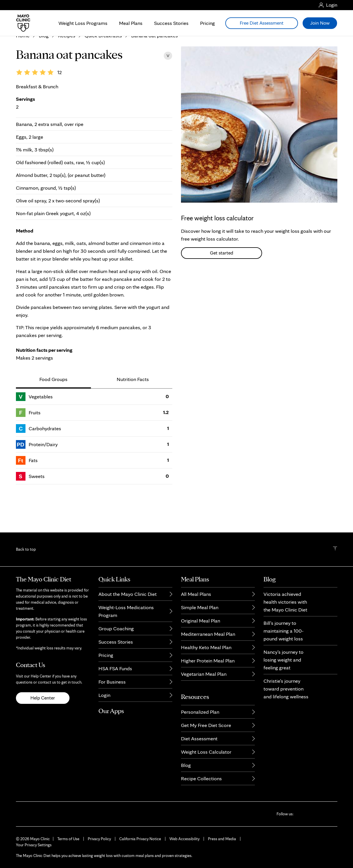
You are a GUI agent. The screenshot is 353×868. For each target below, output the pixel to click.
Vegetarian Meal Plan (204, 674)
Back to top (26, 549)
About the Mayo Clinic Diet (128, 594)
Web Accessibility (184, 839)
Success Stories (171, 23)
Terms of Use (68, 839)
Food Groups (53, 415)
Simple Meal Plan (200, 607)
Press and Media (222, 839)
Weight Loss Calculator (206, 752)
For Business (112, 682)
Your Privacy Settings (34, 845)
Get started (222, 289)
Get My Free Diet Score (206, 725)
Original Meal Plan (201, 621)
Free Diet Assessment (262, 23)
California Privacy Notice (140, 839)
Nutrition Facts (133, 415)
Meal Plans (131, 23)
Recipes (67, 72)
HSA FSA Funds (115, 668)
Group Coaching (116, 628)
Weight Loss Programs (83, 23)
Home (23, 72)
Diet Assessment (199, 738)
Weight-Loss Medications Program (126, 611)
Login (104, 695)
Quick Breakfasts (103, 72)
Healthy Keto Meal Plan (206, 647)
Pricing (207, 23)
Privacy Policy (99, 839)
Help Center (43, 698)
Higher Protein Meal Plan (208, 661)
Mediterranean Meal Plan (208, 634)
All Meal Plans (196, 594)
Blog (44, 72)
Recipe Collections (201, 778)
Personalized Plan (200, 712)
